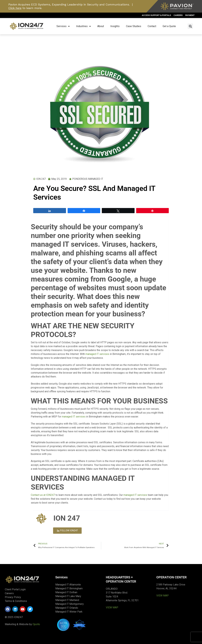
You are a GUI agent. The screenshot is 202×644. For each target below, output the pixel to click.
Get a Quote (169, 26)
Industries (83, 26)
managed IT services (97, 354)
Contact (152, 26)
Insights (115, 26)
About (101, 26)
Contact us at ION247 (43, 495)
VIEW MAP (112, 607)
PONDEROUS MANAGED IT (88, 179)
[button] (190, 26)
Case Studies (134, 26)
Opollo (36, 624)
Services (63, 26)
